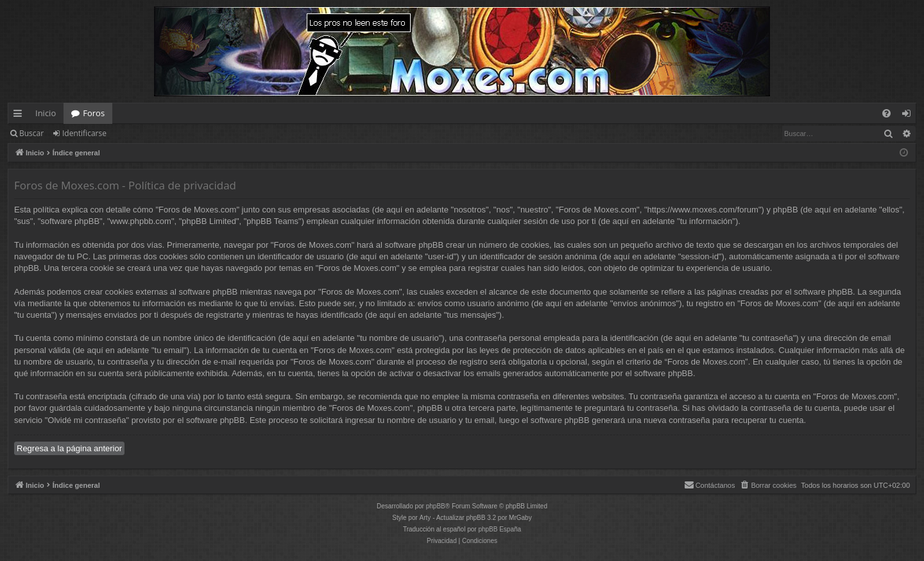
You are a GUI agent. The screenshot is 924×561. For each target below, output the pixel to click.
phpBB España (500, 529)
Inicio (46, 113)
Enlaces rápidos (20, 116)
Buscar (31, 133)
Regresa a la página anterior (69, 448)
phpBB (436, 506)
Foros (94, 113)
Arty (425, 518)
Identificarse (84, 133)
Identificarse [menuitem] (910, 116)
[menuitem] (886, 113)
